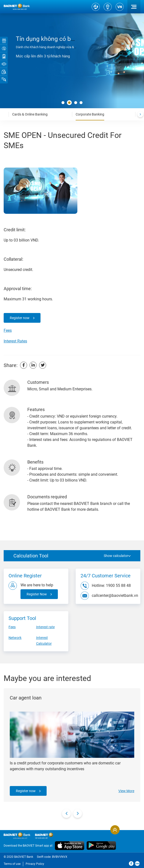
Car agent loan (26, 698)
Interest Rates (15, 341)
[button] (63, 103)
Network (15, 638)
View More (126, 791)
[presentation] (140, 114)
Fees (8, 330)
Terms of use (12, 864)
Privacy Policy (35, 864)
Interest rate (45, 627)
